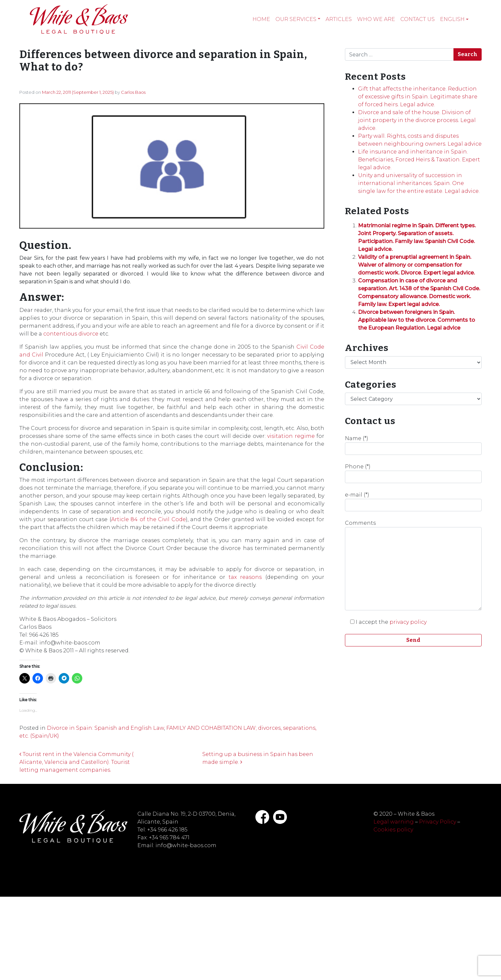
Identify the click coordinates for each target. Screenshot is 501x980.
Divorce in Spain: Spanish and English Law (105, 728)
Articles (339, 19)
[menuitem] (454, 19)
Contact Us (418, 19)
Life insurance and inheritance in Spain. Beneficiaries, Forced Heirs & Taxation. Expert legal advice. (419, 160)
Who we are (376, 19)
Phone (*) (413, 473)
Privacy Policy (438, 822)
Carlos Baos (133, 92)
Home (261, 19)
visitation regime (291, 436)
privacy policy (408, 622)
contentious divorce (71, 334)
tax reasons (245, 577)
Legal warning (394, 822)
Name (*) (413, 445)
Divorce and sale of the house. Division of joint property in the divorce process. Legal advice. (417, 120)
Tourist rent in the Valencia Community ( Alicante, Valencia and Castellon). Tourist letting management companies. (76, 762)
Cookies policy (393, 830)
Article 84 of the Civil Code (149, 519)
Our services (296, 19)
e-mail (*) (413, 501)
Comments (413, 565)
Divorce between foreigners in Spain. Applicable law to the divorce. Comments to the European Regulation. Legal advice (417, 320)
